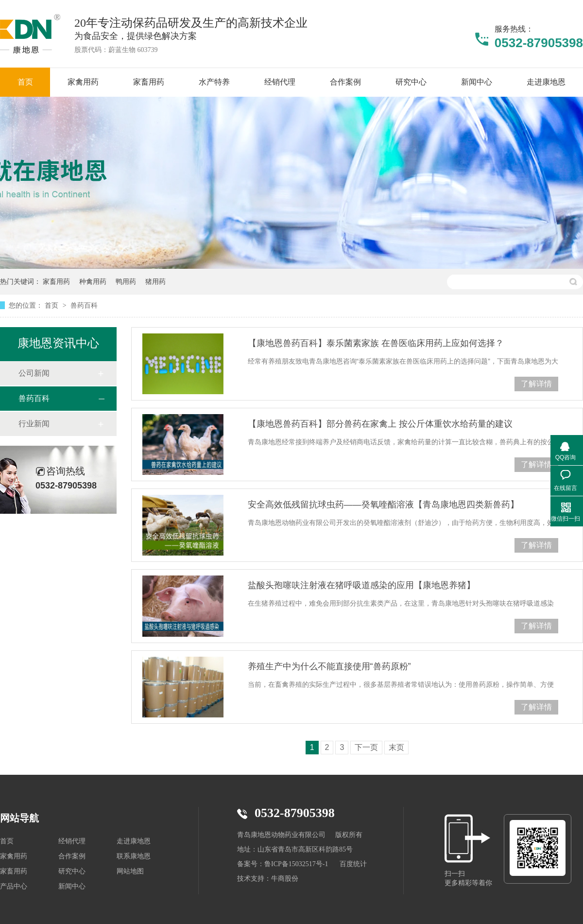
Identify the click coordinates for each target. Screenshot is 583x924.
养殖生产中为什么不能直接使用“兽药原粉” (329, 666)
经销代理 (72, 841)
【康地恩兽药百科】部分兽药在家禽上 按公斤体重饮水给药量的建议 (380, 424)
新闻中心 (72, 886)
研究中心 (72, 871)
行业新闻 (34, 424)
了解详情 (536, 384)
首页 (52, 305)
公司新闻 (34, 373)
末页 (396, 747)
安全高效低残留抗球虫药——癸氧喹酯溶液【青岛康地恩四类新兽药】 (383, 505)
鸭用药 (126, 281)
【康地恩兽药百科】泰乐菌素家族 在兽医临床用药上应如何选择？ (376, 343)
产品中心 (14, 886)
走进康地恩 (134, 841)
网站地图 (130, 871)
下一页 (366, 747)
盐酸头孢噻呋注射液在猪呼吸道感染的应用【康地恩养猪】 (361, 585)
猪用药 (155, 281)
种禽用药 (93, 281)
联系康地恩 (134, 856)
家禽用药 (14, 856)
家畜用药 (56, 281)
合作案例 (72, 856)
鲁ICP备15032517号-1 (296, 864)
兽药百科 (84, 305)
